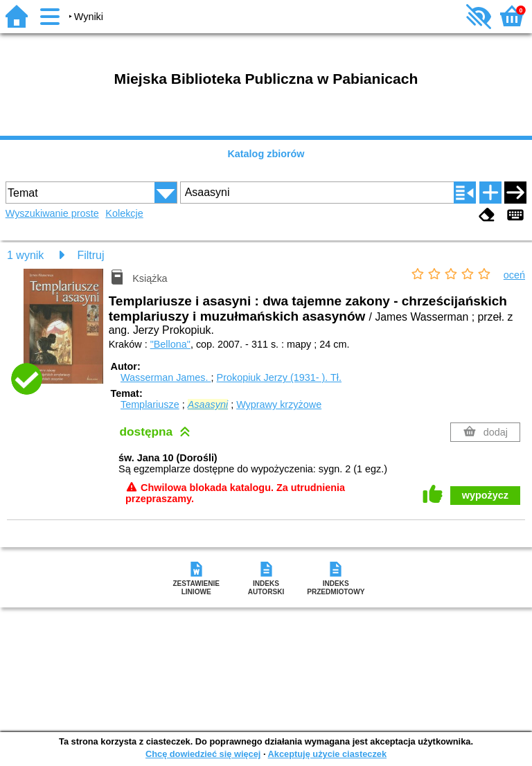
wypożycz (485, 495)
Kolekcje (124, 213)
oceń (514, 275)
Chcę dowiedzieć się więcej (203, 754)
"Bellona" (170, 344)
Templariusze (150, 404)
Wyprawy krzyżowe (279, 404)
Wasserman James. (166, 377)
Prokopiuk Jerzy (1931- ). (280, 377)
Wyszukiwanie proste (52, 213)
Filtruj (90, 255)
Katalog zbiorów (266, 154)
